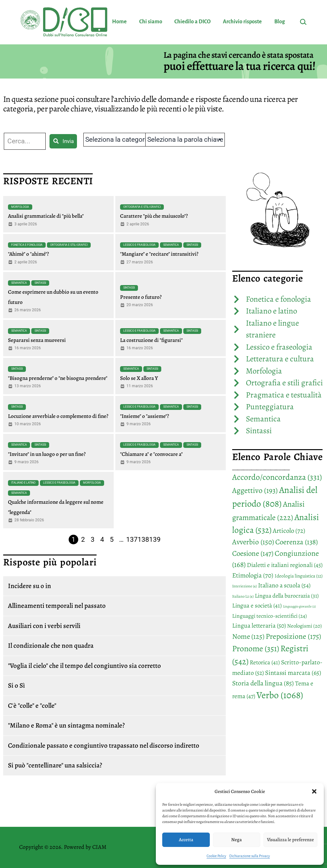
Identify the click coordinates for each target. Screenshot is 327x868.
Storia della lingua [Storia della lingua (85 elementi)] (263, 683)
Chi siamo (151, 22)
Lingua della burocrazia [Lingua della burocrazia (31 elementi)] (287, 596)
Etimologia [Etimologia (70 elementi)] (253, 575)
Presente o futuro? (141, 297)
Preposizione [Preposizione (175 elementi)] (293, 636)
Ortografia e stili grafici (142, 207)
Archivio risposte (242, 22)
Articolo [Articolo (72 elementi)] (289, 531)
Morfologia (20, 207)
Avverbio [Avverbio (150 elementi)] (253, 542)
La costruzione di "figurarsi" (151, 340)
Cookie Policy (216, 856)
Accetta (186, 840)
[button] (314, 791)
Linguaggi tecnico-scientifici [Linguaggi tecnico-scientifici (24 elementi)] (270, 616)
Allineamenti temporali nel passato (57, 606)
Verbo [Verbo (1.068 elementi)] (280, 695)
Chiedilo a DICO (193, 22)
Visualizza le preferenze (290, 840)
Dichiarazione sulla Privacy (250, 856)
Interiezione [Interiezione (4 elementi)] (244, 586)
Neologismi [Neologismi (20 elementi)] (304, 626)
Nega (236, 840)
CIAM (99, 847)
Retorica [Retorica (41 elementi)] (265, 662)
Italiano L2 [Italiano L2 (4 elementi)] (243, 596)
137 (132, 540)
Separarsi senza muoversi (37, 340)
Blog (280, 22)
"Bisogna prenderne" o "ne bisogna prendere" (58, 378)
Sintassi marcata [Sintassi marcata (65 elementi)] (293, 673)
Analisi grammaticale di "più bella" (46, 216)
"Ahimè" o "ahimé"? (28, 254)
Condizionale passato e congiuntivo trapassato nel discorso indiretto (104, 745)
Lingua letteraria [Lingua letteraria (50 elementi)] (259, 626)
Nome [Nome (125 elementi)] (248, 636)
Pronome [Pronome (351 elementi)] (256, 649)
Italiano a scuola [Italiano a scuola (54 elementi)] (284, 585)
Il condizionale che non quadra (51, 645)
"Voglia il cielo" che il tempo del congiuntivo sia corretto (84, 666)
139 (155, 540)
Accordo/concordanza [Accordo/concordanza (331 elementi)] (277, 477)
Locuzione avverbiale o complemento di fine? (58, 416)
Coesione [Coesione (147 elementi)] (253, 553)
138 (143, 540)
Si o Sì (16, 685)
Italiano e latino (23, 483)
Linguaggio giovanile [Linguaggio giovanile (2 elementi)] (299, 606)
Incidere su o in (30, 586)
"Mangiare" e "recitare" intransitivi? (159, 254)
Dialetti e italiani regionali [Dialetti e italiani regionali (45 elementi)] (285, 565)
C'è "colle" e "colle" (32, 706)
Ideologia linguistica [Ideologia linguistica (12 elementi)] (299, 576)
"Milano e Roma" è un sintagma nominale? (66, 725)
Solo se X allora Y (139, 378)
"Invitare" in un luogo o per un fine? (47, 454)
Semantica (171, 245)
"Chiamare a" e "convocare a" (151, 454)
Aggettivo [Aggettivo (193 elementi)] (255, 490)
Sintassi (192, 245)
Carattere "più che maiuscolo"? (154, 216)
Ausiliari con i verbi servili (44, 626)
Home (119, 22)
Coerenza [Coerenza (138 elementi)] (297, 542)
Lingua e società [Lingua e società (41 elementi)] (257, 606)
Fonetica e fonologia (27, 245)
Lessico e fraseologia (139, 245)
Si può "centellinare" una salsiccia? (55, 765)
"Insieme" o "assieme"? (144, 416)
